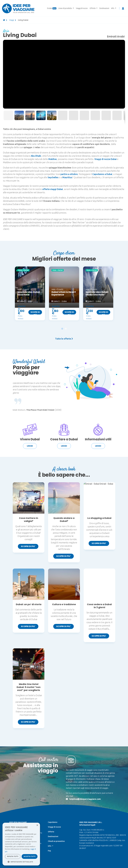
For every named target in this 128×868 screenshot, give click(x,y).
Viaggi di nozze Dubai (105, 159)
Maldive (52, 159)
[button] (123, 42)
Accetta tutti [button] (30, 856)
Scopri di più (35, 313)
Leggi (30, 446)
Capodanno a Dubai (102, 174)
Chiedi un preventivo (56, 810)
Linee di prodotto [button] (65, 8)
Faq (49, 819)
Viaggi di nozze (82, 8)
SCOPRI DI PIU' (28, 546)
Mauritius (67, 177)
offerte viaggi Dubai (53, 189)
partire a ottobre (69, 174)
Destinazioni (104, 8)
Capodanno (53, 791)
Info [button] (113, 8)
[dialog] (21, 844)
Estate (52, 8)
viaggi (11, 20)
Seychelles (53, 177)
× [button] (37, 825)
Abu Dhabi (36, 156)
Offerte (51, 800)
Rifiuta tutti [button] (13, 856)
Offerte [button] (93, 8)
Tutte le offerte (64, 339)
